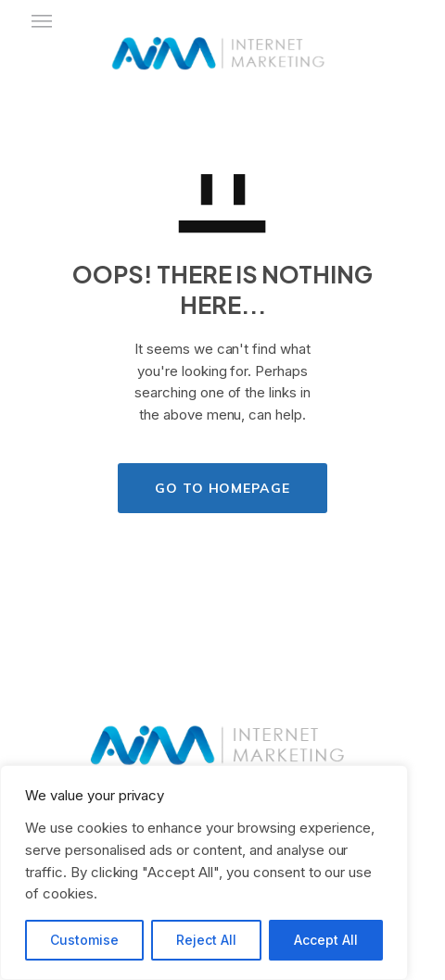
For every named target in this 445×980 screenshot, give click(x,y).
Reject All (206, 940)
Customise (84, 940)
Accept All (326, 940)
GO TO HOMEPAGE (222, 488)
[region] (204, 873)
